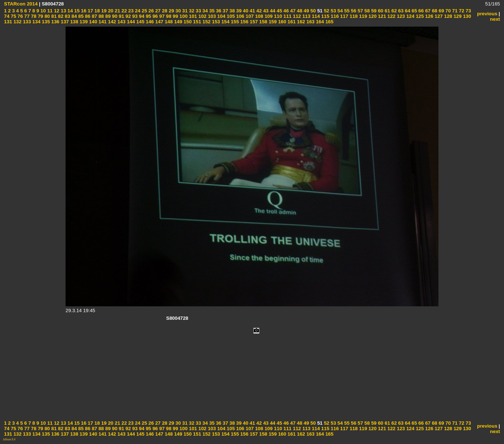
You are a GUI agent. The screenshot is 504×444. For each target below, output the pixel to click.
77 (26, 16)
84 (74, 16)
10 (42, 11)
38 (231, 11)
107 (249, 16)
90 (114, 16)
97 (162, 16)
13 (63, 11)
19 (103, 11)
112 (296, 16)
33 (198, 11)
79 (40, 16)
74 (7, 16)
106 (240, 16)
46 (286, 11)
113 (306, 16)
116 (334, 16)
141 (102, 22)
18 (97, 11)
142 (111, 22)
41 (252, 11)
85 (80, 16)
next (495, 19)
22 (124, 11)
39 (238, 11)
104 (221, 16)
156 (244, 22)
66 (420, 11)
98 (168, 16)
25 (144, 11)
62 (393, 11)
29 (171, 11)
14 (70, 11)
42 (258, 11)
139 (83, 22)
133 (26, 22)
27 (157, 11)
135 (45, 22)
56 (353, 11)
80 (46, 16)
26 (151, 11)
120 (372, 16)
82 (60, 16)
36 (218, 11)
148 (168, 22)
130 (466, 16)
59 (373, 11)
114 (315, 16)
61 (387, 11)
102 (202, 16)
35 (211, 11)
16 (83, 11)
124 (410, 16)
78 (33, 16)
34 (204, 11)
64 (407, 11)
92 (128, 16)
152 (206, 22)
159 (272, 22)
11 (49, 11)
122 (391, 16)
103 (211, 16)
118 (353, 16)
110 (277, 16)
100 (183, 16)
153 (215, 22)
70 (447, 11)
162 (300, 22)
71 (454, 11)
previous (487, 14)
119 (362, 16)
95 (148, 16)
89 (107, 16)
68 (434, 11)
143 (121, 22)
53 (333, 11)
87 (94, 16)
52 (326, 11)
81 (53, 16)
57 (360, 11)
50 (313, 11)
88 (101, 16)
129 (457, 16)
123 (400, 16)
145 (140, 22)
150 (187, 22)
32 (191, 11)
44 (272, 11)
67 (427, 11)
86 (87, 16)
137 (64, 22)
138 (74, 22)
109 (268, 16)
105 (230, 16)
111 (287, 16)
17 (90, 11)
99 (175, 16)
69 (441, 11)
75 (13, 16)
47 (292, 11)
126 (429, 16)
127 (438, 16)
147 (159, 22)
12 (56, 11)
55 (346, 11)
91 (121, 16)
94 (141, 16)
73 (468, 11)
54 (340, 11)
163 (310, 22)
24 (137, 11)
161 (291, 22)
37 (225, 11)
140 (92, 22)
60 (380, 11)
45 (279, 11)
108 (259, 16)
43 (265, 11)
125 (419, 16)
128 (448, 16)
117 (343, 16)
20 (110, 11)
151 (196, 22)
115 (324, 16)
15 (76, 11)
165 (329, 22)
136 (55, 22)
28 (164, 11)
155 (234, 22)
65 (414, 11)
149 (177, 22)
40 (245, 11)
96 (155, 16)
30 (178, 11)
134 (36, 22)
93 (134, 16)
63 (400, 11)
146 (149, 22)
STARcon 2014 (21, 4)
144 (130, 22)
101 (192, 16)
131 (8, 22)
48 (299, 11)
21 (117, 11)
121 (381, 16)
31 (184, 11)
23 (130, 11)
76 (19, 16)
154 (225, 22)
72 (461, 11)
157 (253, 22)
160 (281, 22)
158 (263, 22)
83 (67, 16)
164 (319, 22)
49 (306, 11)
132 (17, 22)
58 (367, 11)
